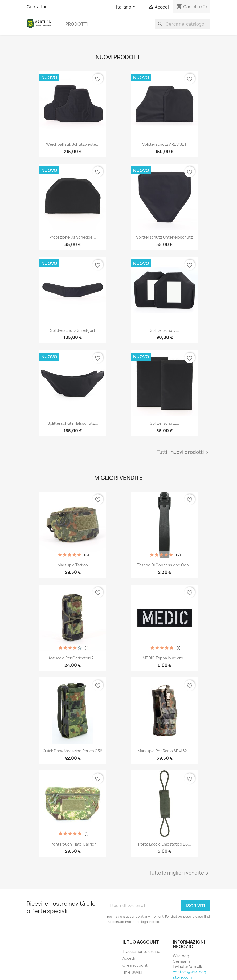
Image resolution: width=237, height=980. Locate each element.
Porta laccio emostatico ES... (165, 844)
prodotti (76, 24)
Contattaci (38, 7)
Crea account (135, 965)
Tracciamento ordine (141, 951)
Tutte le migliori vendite (180, 873)
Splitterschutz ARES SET (164, 144)
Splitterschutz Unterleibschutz (164, 237)
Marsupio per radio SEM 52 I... (165, 751)
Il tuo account (141, 942)
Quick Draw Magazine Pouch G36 (73, 751)
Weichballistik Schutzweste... (73, 144)
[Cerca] (183, 24)
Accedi (129, 958)
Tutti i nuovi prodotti (183, 452)
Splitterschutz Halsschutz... (73, 423)
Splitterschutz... (165, 330)
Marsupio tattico (73, 565)
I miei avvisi (132, 972)
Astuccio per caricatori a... (73, 658)
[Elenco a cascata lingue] (126, 7)
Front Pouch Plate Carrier (73, 844)
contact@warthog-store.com (190, 975)
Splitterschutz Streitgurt (73, 330)
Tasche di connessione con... (165, 565)
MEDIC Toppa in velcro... (165, 658)
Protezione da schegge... (73, 237)
